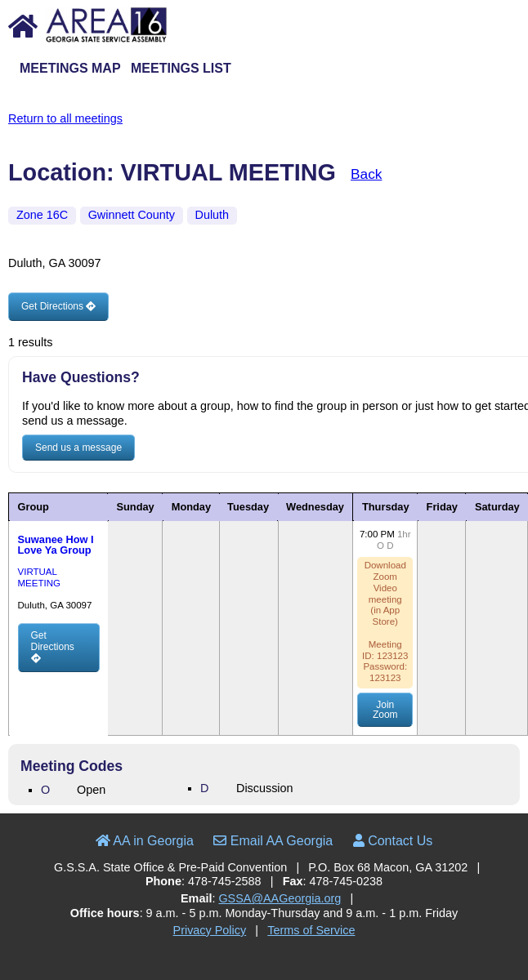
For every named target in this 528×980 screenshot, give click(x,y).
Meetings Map (70, 68)
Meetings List (181, 68)
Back (366, 174)
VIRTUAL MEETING (38, 577)
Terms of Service (311, 930)
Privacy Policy (210, 930)
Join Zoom (385, 710)
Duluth (213, 215)
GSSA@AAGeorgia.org (280, 898)
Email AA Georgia (273, 841)
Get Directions (58, 306)
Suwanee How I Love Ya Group (55, 545)
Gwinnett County (132, 215)
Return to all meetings (65, 118)
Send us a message (78, 448)
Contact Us (393, 841)
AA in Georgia (145, 841)
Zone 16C (42, 215)
